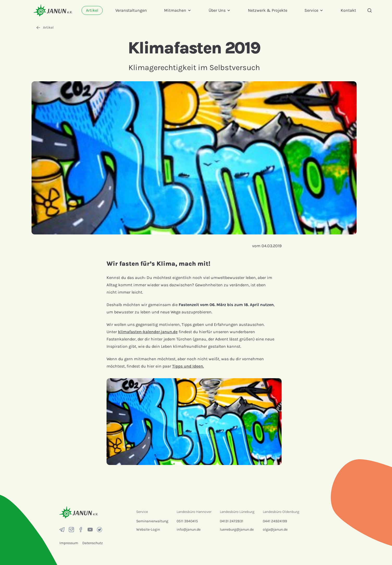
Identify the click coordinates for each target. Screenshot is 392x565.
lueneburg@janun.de (237, 529)
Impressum (69, 543)
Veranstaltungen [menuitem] (131, 10)
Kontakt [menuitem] (348, 10)
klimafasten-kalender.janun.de (148, 332)
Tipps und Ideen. (188, 366)
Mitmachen (178, 10)
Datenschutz (93, 543)
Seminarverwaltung (152, 521)
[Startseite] (53, 10)
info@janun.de (189, 529)
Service (314, 10)
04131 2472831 (232, 521)
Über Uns (220, 10)
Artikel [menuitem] (92, 10)
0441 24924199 (275, 521)
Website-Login (148, 529)
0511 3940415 (187, 521)
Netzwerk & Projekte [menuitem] (268, 10)
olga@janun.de (275, 529)
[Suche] (370, 10)
